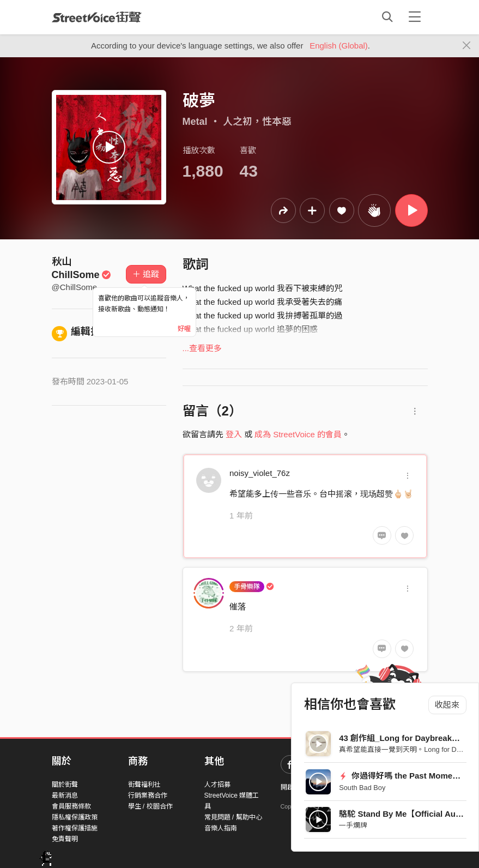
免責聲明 (65, 839)
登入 (234, 434)
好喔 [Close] (184, 329)
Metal (195, 122)
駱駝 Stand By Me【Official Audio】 (407, 814)
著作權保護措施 (75, 828)
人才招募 (217, 785)
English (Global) (339, 46)
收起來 (447, 705)
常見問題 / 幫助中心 (233, 817)
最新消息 (65, 795)
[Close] (467, 46)
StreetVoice (97, 17)
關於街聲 (65, 785)
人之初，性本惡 (257, 122)
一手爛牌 (353, 825)
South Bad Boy (362, 788)
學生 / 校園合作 (150, 806)
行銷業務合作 (148, 795)
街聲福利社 (144, 785)
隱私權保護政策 (75, 817)
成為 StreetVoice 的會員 (298, 434)
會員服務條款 (71, 806)
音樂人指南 (221, 828)
